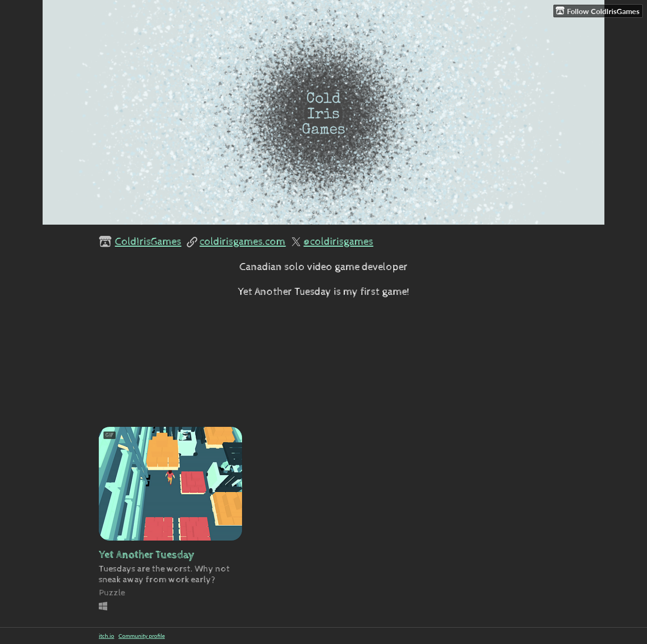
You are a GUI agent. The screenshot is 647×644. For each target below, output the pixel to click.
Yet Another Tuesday (147, 555)
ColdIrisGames (148, 242)
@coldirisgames (338, 242)
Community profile (142, 636)
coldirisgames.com (243, 242)
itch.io (107, 636)
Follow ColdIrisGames (598, 11)
